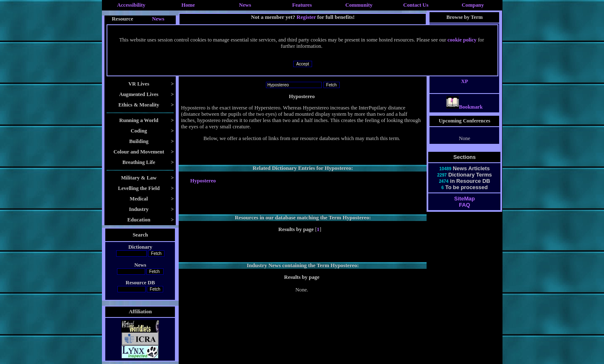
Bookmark (465, 114)
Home (188, 5)
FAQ (464, 212)
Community (359, 5)
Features (302, 5)
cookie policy (462, 40)
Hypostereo (203, 181)
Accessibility (131, 5)
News (245, 5)
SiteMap (465, 206)
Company (473, 5)
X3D (464, 76)
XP (465, 89)
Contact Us (416, 5)
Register (306, 17)
